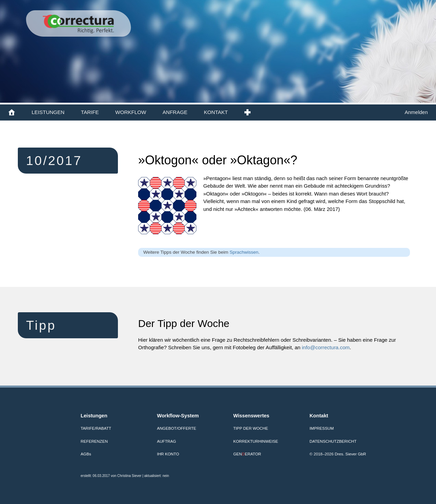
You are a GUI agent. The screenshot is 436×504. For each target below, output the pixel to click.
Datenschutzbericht (333, 441)
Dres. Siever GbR (350, 454)
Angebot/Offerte (177, 428)
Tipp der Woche (251, 428)
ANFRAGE (175, 112)
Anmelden (416, 112)
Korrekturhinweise (256, 441)
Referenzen (94, 441)
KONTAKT (216, 112)
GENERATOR (247, 454)
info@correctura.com (326, 347)
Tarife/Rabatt (96, 428)
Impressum (322, 428)
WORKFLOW (131, 112)
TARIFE (90, 112)
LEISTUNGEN (48, 112)
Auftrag (167, 441)
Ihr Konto (168, 454)
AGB (86, 454)
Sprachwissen (244, 252)
